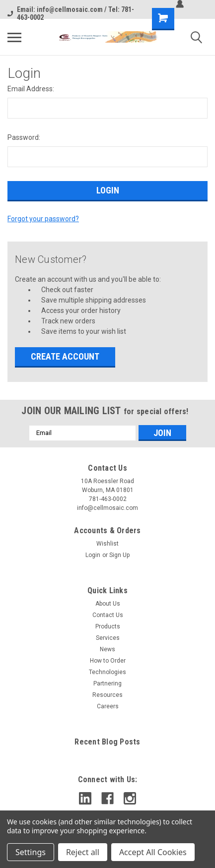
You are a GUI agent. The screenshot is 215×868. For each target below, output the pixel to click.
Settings (31, 852)
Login (93, 555)
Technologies (107, 672)
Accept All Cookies (153, 852)
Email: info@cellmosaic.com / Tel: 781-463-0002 (71, 13)
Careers (108, 706)
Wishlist (107, 544)
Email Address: (31, 89)
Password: (24, 137)
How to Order (108, 661)
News (107, 649)
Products (108, 626)
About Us (108, 604)
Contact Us (108, 615)
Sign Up (119, 555)
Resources (107, 695)
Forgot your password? (43, 219)
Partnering (107, 683)
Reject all (83, 852)
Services (108, 638)
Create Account (65, 356)
